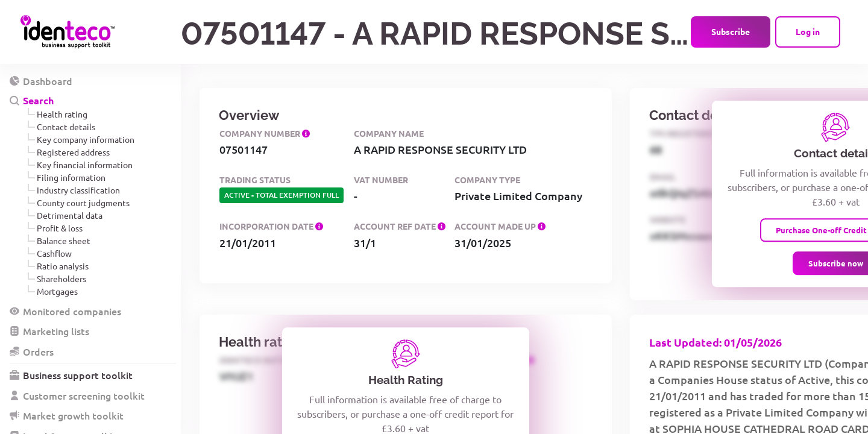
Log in (808, 31)
